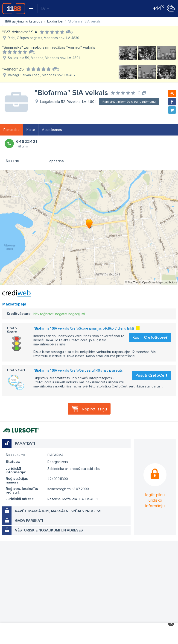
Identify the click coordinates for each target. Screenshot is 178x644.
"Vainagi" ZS (13, 69)
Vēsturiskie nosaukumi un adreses (49, 530)
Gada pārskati (29, 521)
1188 (14, 8)
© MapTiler (132, 282)
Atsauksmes (52, 130)
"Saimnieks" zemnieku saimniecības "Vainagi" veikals (49, 47)
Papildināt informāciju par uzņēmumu (129, 102)
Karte (31, 130)
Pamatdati (12, 130)
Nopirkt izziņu (94, 409)
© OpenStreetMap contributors (158, 282)
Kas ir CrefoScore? (150, 337)
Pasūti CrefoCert (151, 375)
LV (45, 8)
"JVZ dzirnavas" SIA (20, 32)
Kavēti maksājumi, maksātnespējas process (58, 511)
